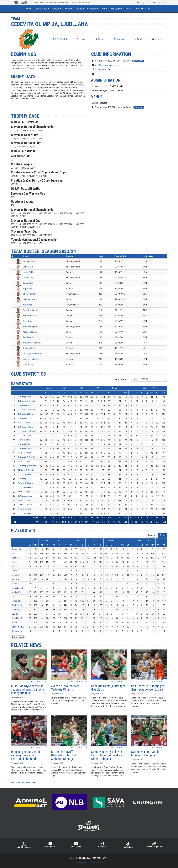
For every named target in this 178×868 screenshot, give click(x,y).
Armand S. (16, 549)
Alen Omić (28, 321)
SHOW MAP (139, 61)
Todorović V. (17, 631)
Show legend (18, 637)
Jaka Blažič (28, 267)
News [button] (68, 9)
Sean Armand (29, 261)
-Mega (25, 397)
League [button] (56, 9)
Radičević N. (17, 605)
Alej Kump (28, 305)
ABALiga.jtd (50, 845)
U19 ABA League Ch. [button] (57, 3)
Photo (105, 9)
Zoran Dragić (29, 278)
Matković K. (17, 592)
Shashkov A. (17, 618)
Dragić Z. (16, 562)
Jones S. (16, 575)
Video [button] (129, 9)
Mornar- (25, 440)
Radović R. (16, 610)
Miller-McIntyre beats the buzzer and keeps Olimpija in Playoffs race (28, 690)
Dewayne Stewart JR (32, 354)
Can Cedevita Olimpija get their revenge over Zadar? (148, 688)
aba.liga (102, 845)
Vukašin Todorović (31, 359)
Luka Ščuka (28, 364)
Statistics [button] (92, 9)
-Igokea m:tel (27, 466)
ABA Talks (140, 9)
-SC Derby (26, 414)
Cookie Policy (96, 862)
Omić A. (15, 597)
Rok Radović (28, 337)
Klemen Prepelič (30, 326)
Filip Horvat (28, 288)
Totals (162, 535)
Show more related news (23, 783)
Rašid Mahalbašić (31, 310)
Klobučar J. (17, 579)
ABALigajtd (76, 845)
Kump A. (16, 584)
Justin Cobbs (29, 272)
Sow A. (15, 623)
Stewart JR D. (18, 627)
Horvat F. (16, 571)
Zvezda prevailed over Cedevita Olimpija (65, 688)
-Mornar (25, 496)
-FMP (24, 479)
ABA (21, 697)
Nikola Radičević (30, 332)
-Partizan (26, 427)
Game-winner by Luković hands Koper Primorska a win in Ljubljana (107, 755)
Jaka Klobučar (29, 299)
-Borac (25, 418)
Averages (152, 535)
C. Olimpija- (24, 436)
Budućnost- (27, 431)
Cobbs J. (16, 558)
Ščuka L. (15, 614)
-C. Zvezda (26, 457)
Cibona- (25, 505)
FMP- (24, 423)
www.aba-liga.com (154, 845)
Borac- (25, 474)
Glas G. (15, 566)
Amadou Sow (29, 348)
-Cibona (25, 449)
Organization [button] (41, 9)
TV (149, 9)
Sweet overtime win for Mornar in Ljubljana (146, 754)
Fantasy (39, 3)
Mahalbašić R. (18, 588)
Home (29, 9)
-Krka (24, 444)
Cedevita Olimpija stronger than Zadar (108, 688)
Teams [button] (79, 9)
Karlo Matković (29, 316)
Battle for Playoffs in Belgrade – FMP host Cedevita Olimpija (64, 755)
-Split (24, 405)
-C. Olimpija (26, 401)
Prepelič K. (16, 601)
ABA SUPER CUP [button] (80, 3)
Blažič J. (15, 553)
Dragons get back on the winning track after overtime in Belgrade (26, 755)
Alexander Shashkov (32, 343)
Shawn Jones (29, 294)
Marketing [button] (116, 9)
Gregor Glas (28, 283)
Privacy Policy (82, 862)
